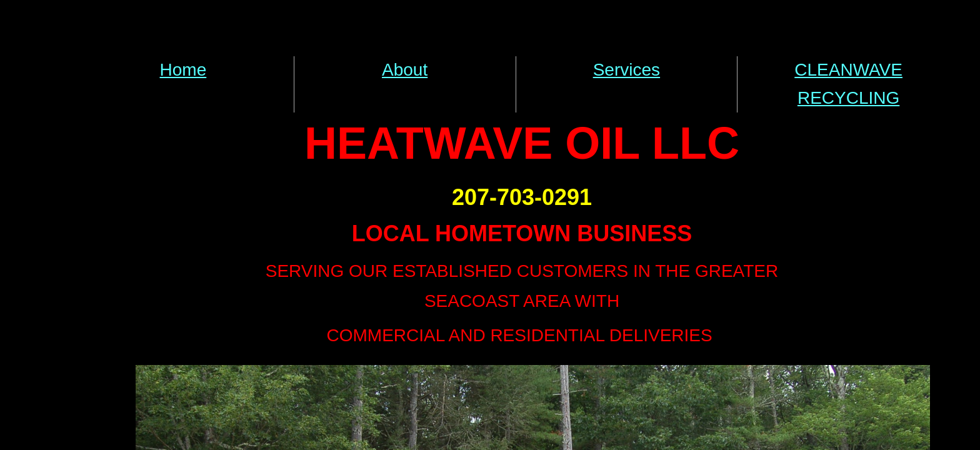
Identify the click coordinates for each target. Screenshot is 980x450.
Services (627, 70)
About (405, 70)
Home (183, 70)
